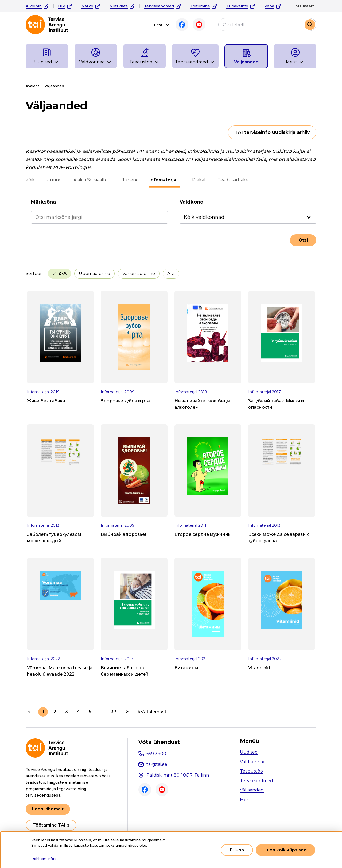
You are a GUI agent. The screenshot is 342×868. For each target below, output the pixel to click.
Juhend (131, 180)
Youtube (198, 25)
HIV (62, 6)
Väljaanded (252, 790)
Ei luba (237, 850)
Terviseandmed (159, 6)
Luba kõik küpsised (285, 850)
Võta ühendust (159, 742)
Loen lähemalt (48, 809)
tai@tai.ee (157, 764)
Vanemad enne (112, 274)
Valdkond (192, 202)
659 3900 (156, 754)
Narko (87, 6)
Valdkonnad (253, 762)
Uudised (249, 752)
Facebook (181, 25)
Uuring (54, 180)
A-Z (145, 274)
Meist (246, 800)
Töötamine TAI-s (51, 825)
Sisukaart (305, 6)
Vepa (269, 6)
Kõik (30, 180)
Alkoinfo (34, 6)
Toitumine (200, 6)
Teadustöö (251, 771)
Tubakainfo (237, 6)
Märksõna (43, 202)
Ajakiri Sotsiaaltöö (92, 180)
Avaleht (32, 86)
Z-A (171, 274)
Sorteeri (34, 274)
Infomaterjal (165, 180)
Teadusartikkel (232, 180)
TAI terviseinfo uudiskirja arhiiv (272, 132)
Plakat (198, 180)
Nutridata (119, 6)
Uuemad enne (68, 274)
